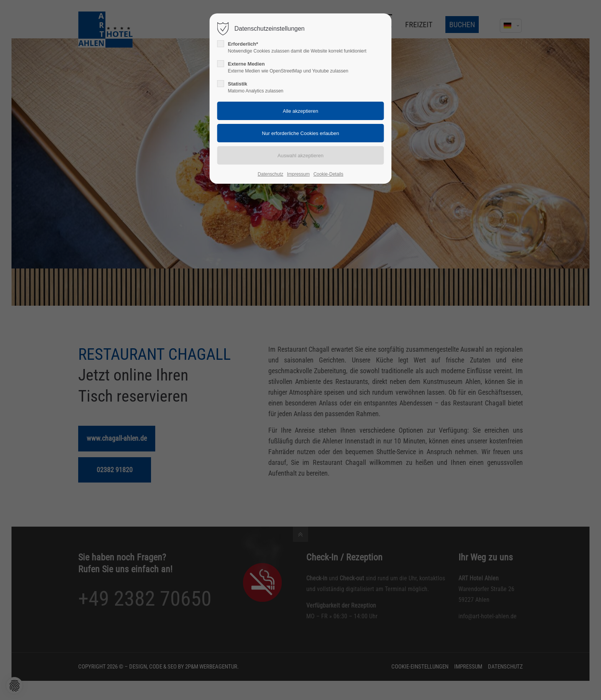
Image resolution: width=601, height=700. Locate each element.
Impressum (298, 174)
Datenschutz (270, 174)
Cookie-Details (328, 174)
